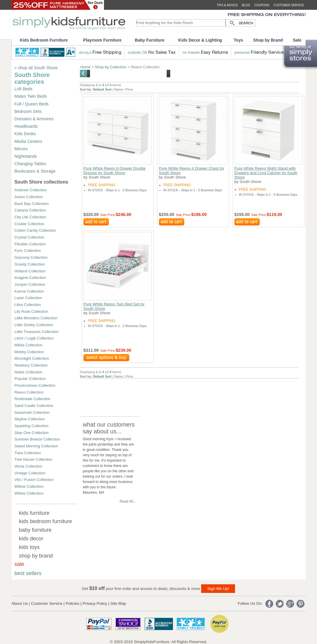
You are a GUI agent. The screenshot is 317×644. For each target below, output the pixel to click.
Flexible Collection (30, 244)
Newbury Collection (31, 365)
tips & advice (227, 5)
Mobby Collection (29, 352)
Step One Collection (32, 433)
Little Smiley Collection (34, 325)
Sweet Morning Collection (36, 446)
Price (129, 89)
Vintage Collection (30, 473)
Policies (72, 603)
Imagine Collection (30, 278)
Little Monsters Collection (36, 318)
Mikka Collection (29, 345)
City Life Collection (30, 217)
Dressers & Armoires (34, 119)
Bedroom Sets (28, 111)
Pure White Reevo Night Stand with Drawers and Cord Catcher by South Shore (266, 173)
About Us (20, 603)
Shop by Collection (111, 67)
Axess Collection (29, 197)
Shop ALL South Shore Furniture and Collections (128, 73)
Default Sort (102, 89)
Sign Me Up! (218, 589)
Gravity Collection (30, 264)
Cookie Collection (30, 224)
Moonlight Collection (32, 358)
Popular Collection (30, 379)
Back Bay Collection (32, 204)
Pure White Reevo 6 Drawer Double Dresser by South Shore (115, 171)
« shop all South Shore (36, 68)
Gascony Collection (31, 257)
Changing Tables (30, 164)
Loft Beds (24, 89)
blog (246, 5)
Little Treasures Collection (37, 332)
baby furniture (35, 530)
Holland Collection (30, 271)
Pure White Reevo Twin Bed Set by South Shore (114, 306)
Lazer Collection (28, 298)
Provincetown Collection (35, 385)
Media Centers (29, 141)
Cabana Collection (30, 210)
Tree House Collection (34, 459)
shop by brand (36, 556)
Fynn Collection (28, 251)
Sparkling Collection (31, 426)
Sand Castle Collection (34, 406)
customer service (289, 5)
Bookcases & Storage (35, 171)
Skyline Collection (30, 419)
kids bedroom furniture (46, 521)
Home (86, 67)
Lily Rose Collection (31, 311)
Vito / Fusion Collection (34, 480)
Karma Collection (29, 291)
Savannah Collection (32, 412)
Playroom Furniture (102, 40)
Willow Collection (29, 486)
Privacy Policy (95, 603)
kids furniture (34, 513)
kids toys (29, 547)
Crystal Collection (30, 237)
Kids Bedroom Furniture (44, 40)
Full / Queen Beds (32, 104)
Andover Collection (31, 190)
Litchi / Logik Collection (34, 338)
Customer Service (47, 603)
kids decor (31, 539)
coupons (262, 5)
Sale (297, 40)
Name (118, 89)
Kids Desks (25, 134)
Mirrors (21, 149)
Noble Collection (29, 372)
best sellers (28, 573)
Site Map (118, 603)
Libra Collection (28, 305)
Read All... (128, 501)
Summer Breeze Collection (37, 439)
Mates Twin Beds (31, 96)
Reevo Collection (29, 392)
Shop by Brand (268, 40)
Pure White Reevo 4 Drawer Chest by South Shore (192, 171)
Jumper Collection (30, 284)
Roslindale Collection (33, 399)
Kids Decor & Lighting (200, 40)
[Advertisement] (188, 392)
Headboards (26, 126)
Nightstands (26, 156)
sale (19, 564)
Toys (239, 40)
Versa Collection (29, 466)
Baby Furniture (150, 40)
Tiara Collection (28, 453)
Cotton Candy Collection (35, 230)
